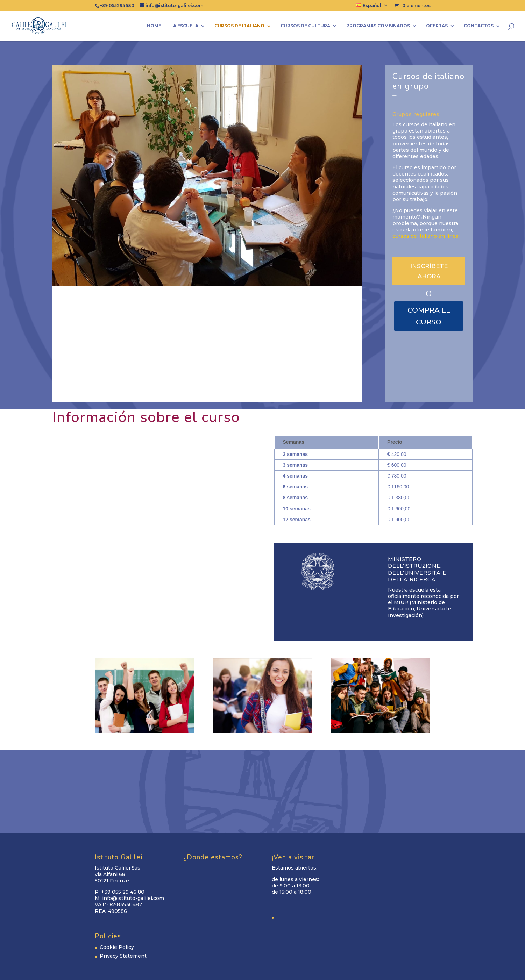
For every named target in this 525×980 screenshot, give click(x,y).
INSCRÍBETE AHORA (429, 271)
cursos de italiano (239, 26)
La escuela (184, 26)
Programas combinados (378, 26)
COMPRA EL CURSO (429, 316)
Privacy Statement (123, 956)
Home (154, 26)
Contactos (479, 26)
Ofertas (437, 26)
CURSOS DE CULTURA (305, 26)
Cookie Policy (117, 947)
